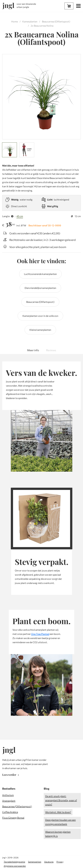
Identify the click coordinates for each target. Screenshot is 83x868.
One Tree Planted (40, 634)
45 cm (20, 216)
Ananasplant (9, 801)
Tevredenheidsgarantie (14, 862)
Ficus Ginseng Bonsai (13, 818)
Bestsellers (9, 789)
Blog (47, 789)
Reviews (51, 350)
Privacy (60, 862)
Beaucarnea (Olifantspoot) (56, 21)
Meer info (33, 350)
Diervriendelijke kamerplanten (40, 288)
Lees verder (11, 775)
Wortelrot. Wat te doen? (58, 812)
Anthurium (8, 795)
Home (15, 21)
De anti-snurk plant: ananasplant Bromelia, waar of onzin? (61, 800)
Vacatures (49, 862)
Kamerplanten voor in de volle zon (40, 316)
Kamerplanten (30, 21)
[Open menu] (78, 6)
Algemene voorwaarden (15, 866)
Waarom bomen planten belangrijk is (58, 834)
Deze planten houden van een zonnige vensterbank (60, 822)
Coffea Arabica (10, 812)
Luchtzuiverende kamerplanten (40, 274)
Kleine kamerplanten (40, 330)
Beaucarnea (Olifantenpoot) (17, 806)
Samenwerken (35, 862)
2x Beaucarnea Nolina (42, 26)
